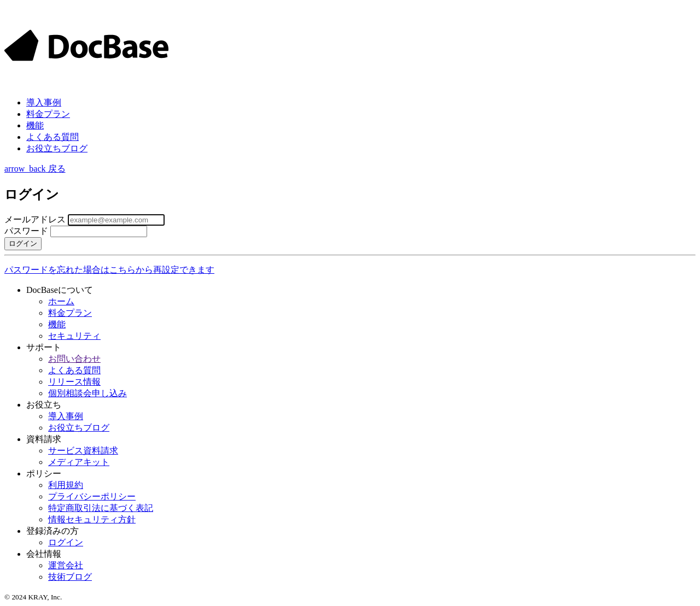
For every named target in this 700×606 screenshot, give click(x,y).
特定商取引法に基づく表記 (101, 508)
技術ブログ (70, 577)
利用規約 (66, 485)
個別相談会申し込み (87, 393)
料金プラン (70, 313)
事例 (44, 102)
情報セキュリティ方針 (92, 519)
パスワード (26, 231)
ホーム (61, 301)
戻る (35, 169)
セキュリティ (74, 336)
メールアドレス (35, 219)
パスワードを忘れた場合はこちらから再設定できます (109, 270)
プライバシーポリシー (92, 496)
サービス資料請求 (83, 451)
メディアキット (79, 462)
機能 (35, 125)
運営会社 (66, 565)
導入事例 (66, 416)
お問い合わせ (74, 359)
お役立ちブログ (57, 148)
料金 (48, 114)
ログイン (66, 542)
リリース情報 (74, 382)
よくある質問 (52, 137)
